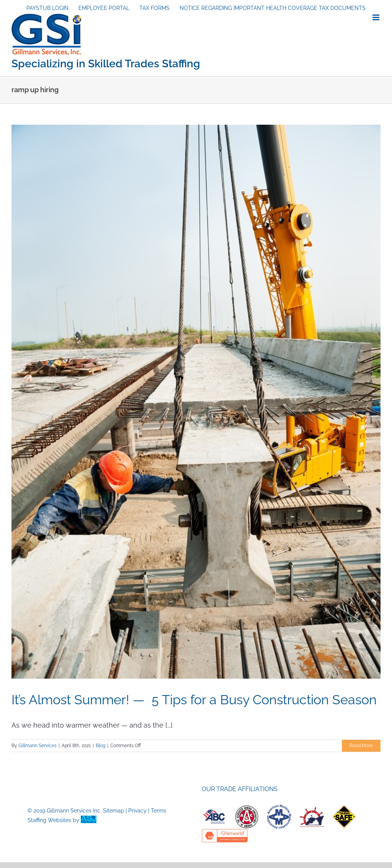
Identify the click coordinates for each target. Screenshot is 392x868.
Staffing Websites (49, 820)
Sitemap (114, 811)
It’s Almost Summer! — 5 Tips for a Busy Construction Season (194, 700)
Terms (158, 811)
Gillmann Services (38, 746)
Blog (100, 746)
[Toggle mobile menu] (376, 17)
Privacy (137, 811)
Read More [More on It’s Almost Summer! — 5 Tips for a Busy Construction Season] (361, 746)
